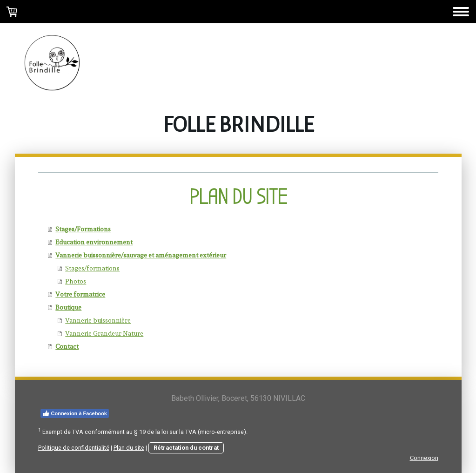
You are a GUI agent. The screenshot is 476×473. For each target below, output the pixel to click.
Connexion (424, 458)
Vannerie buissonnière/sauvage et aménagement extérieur (141, 255)
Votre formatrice (80, 294)
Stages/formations (92, 268)
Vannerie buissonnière (98, 320)
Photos (76, 281)
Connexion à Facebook (75, 413)
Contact (67, 346)
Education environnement (94, 242)
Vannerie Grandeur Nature (104, 333)
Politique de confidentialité (74, 448)
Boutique (68, 307)
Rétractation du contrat (186, 448)
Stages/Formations (83, 229)
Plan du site (129, 448)
